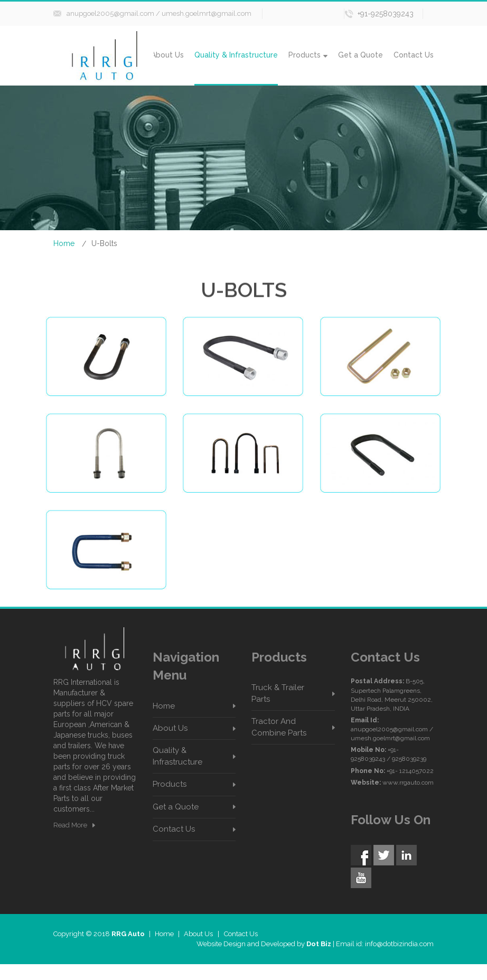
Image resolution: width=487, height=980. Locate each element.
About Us (167, 55)
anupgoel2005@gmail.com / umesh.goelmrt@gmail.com (159, 13)
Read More (70, 825)
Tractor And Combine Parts (279, 727)
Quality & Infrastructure (236, 55)
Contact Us (414, 55)
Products (308, 55)
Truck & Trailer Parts (278, 693)
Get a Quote (360, 55)
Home (64, 243)
